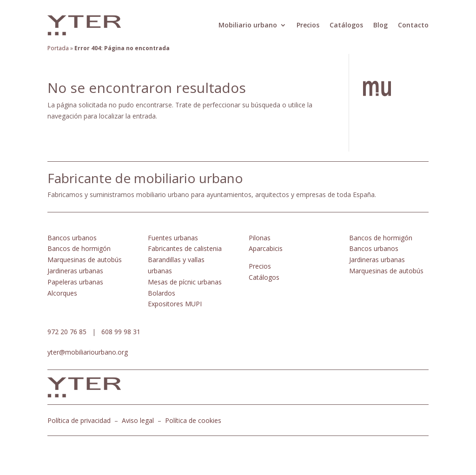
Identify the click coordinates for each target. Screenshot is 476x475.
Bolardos (162, 293)
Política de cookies (193, 420)
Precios (308, 25)
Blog (380, 25)
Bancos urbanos (72, 238)
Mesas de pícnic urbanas (185, 282)
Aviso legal (138, 420)
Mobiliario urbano (248, 25)
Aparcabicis (266, 248)
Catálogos (346, 25)
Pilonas (260, 238)
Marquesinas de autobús (85, 260)
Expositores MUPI (175, 304)
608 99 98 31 (121, 332)
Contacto (413, 25)
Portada (58, 48)
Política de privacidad (79, 420)
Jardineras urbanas (75, 271)
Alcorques (62, 293)
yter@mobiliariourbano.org (88, 352)
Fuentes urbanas (173, 238)
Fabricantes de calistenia (185, 248)
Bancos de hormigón (79, 248)
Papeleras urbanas (75, 282)
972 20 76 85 (67, 332)
